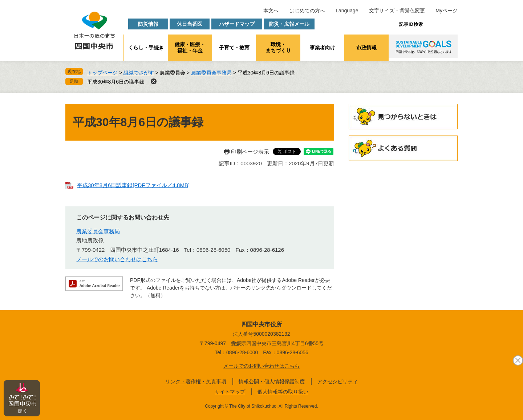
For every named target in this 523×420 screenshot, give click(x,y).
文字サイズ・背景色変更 (397, 11)
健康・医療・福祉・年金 (190, 47)
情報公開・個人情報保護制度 (272, 381)
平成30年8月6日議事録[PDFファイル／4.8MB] (133, 185)
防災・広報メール (289, 24)
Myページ (447, 11)
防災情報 (148, 24)
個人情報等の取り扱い (283, 392)
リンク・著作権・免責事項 (196, 381)
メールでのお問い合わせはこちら (117, 259)
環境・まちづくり (278, 47)
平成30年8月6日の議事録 (116, 82)
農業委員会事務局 (211, 73)
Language (347, 11)
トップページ (102, 73)
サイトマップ (230, 392)
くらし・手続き (146, 48)
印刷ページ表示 (250, 152)
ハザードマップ (237, 24)
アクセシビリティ (337, 381)
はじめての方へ (307, 11)
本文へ (271, 11)
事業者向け (323, 48)
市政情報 (366, 48)
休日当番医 (190, 24)
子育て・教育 (234, 48)
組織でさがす (139, 73)
